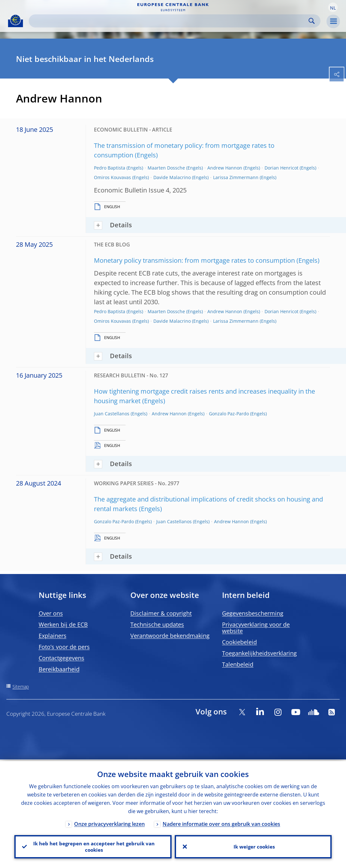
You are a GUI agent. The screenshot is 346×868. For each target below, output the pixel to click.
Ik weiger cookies (253, 846)
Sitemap (21, 687)
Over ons (51, 613)
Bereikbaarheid (59, 669)
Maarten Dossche (166, 168)
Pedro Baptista (110, 168)
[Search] (169, 21)
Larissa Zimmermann (236, 177)
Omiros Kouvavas (112, 177)
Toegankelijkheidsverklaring (259, 653)
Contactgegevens (62, 658)
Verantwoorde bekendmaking (170, 636)
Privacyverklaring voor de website (256, 628)
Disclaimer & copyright (161, 613)
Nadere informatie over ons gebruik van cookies (221, 822)
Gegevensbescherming (253, 613)
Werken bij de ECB (63, 624)
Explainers (53, 636)
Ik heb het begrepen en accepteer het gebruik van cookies (93, 846)
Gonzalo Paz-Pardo (229, 414)
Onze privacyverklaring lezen (109, 822)
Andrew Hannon (225, 168)
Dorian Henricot (281, 168)
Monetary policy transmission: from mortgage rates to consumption (194, 260)
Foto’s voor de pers (64, 647)
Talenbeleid (238, 664)
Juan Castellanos (112, 414)
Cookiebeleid (239, 642)
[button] (333, 7)
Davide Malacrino (172, 177)
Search (312, 21)
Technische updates (157, 624)
